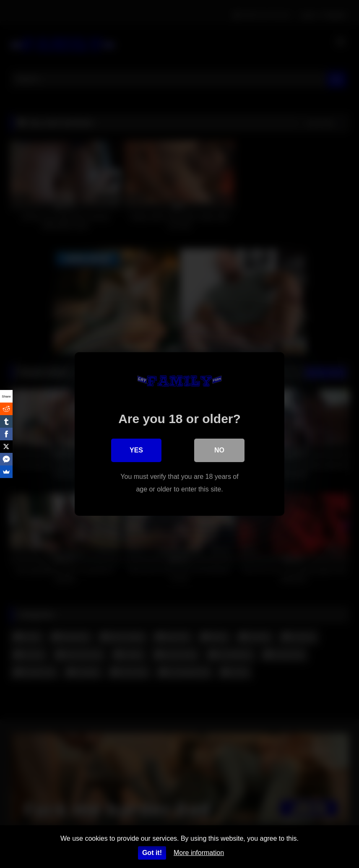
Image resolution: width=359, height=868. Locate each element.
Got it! (152, 853)
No (219, 450)
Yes (136, 450)
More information (199, 853)
